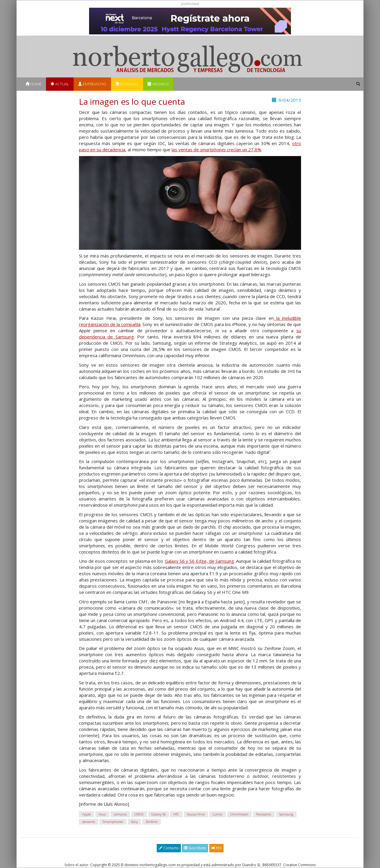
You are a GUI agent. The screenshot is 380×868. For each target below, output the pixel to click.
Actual (60, 84)
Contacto (169, 848)
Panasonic (264, 814)
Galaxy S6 (159, 814)
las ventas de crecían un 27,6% (216, 150)
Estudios (127, 84)
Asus (102, 814)
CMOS (139, 814)
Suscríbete (195, 848)
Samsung (286, 814)
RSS (216, 848)
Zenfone (151, 822)
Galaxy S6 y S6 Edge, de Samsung (199, 561)
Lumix (217, 814)
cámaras (120, 814)
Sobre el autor (76, 865)
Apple (87, 814)
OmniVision (239, 814)
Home (34, 84)
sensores (89, 822)
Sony (134, 822)
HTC (176, 814)
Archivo (158, 84)
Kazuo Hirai (196, 814)
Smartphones (113, 822)
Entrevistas (92, 84)
